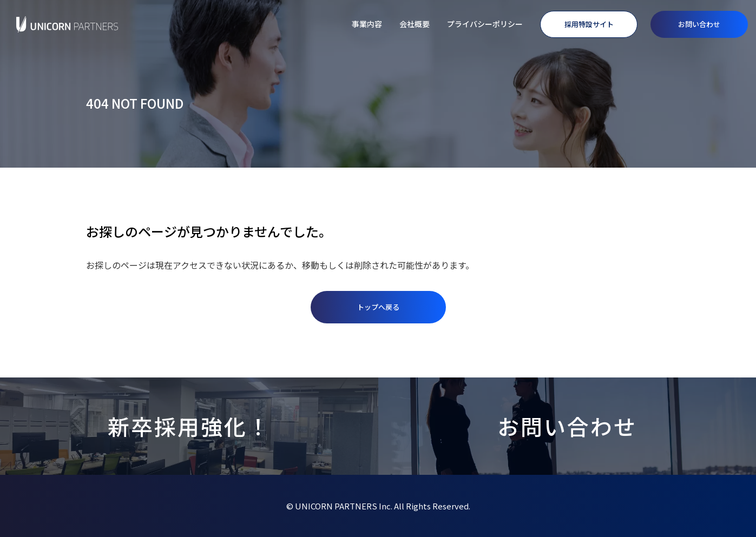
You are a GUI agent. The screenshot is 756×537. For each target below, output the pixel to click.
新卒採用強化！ (189, 426)
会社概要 (415, 24)
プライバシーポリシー (485, 24)
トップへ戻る (378, 307)
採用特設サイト (589, 24)
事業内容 (367, 24)
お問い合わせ (699, 24)
